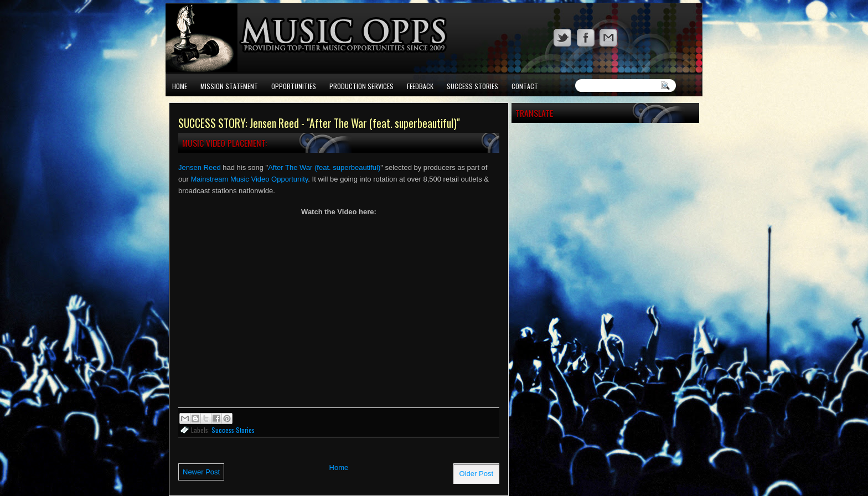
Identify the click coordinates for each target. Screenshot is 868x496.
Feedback (420, 86)
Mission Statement (229, 86)
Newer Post (201, 472)
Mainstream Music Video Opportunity (249, 179)
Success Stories (472, 86)
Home (180, 86)
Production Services (361, 86)
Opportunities (294, 86)
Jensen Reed (200, 167)
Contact (525, 86)
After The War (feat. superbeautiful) (324, 167)
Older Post (476, 474)
